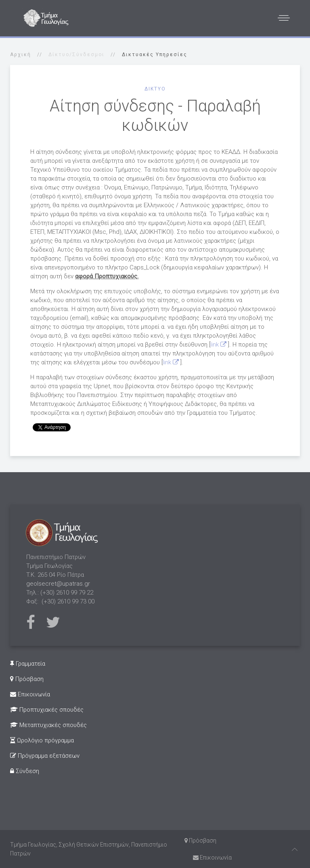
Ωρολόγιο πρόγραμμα (42, 740)
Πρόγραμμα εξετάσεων (45, 756)
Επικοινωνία (30, 694)
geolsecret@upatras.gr (58, 584)
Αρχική (21, 55)
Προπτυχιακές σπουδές (47, 710)
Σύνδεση (25, 771)
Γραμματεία (28, 664)
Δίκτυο (155, 89)
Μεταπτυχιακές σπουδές (48, 725)
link (219, 345)
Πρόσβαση (27, 679)
